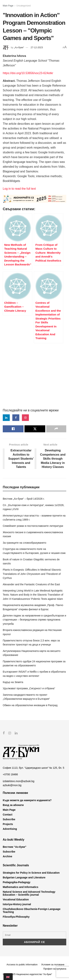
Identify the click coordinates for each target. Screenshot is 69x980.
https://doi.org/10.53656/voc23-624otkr (28, 73)
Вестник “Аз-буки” (15, 847)
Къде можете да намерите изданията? (27, 800)
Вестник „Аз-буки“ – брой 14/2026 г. (24, 499)
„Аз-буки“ (19, 47)
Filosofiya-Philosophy (16, 917)
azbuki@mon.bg (12, 785)
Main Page (8, 6)
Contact (8, 814)
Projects (8, 824)
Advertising (10, 829)
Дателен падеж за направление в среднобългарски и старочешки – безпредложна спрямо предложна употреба (34, 620)
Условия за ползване (53, 965)
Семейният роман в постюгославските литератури (33, 526)
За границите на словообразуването (24, 543)
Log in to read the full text (19, 189)
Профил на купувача (55, 969)
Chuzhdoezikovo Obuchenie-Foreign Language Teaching (32, 910)
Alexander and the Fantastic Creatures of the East (31, 584)
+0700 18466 (10, 774)
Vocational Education (16, 899)
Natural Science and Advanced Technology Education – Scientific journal (29, 893)
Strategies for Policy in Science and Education (31, 873)
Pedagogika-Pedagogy (17, 882)
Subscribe (9, 819)
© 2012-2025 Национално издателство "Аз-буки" (27, 974)
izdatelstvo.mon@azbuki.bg (18, 781)
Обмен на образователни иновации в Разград (30, 705)
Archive (7, 856)
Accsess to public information (22, 965)
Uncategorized (23, 6)
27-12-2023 (37, 47)
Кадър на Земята (13, 682)
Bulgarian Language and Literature (24, 877)
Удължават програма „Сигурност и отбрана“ (29, 688)
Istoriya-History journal (17, 904)
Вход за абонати (13, 805)
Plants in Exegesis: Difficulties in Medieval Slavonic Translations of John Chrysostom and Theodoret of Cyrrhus (32, 574)
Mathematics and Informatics (21, 887)
